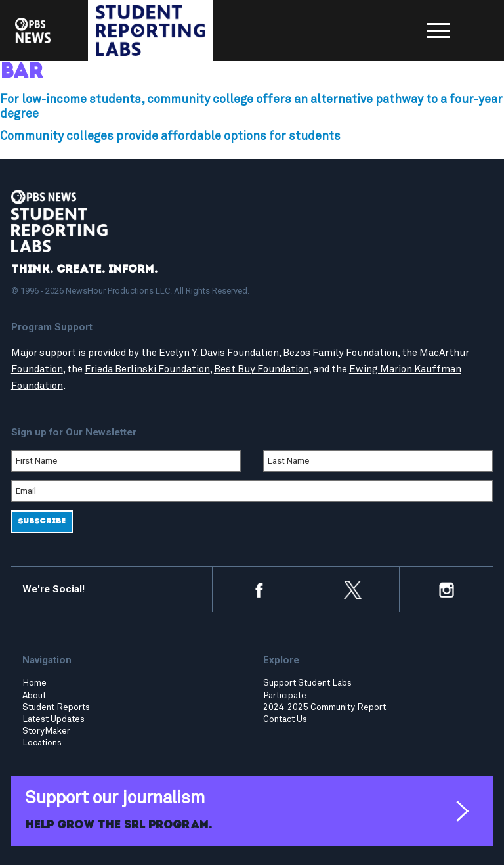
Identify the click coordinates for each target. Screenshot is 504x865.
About (34, 696)
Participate (285, 696)
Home (34, 683)
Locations (42, 743)
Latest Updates (53, 719)
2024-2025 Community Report (325, 707)
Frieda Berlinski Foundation (147, 369)
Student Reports (56, 707)
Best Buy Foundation (262, 369)
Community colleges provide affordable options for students (170, 137)
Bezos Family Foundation (340, 353)
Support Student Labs (307, 683)
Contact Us (285, 719)
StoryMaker (46, 731)
